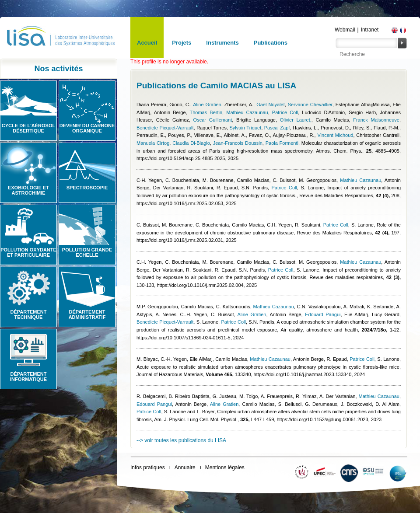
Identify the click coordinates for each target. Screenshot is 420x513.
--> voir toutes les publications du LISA (181, 440)
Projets (182, 43)
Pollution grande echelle (87, 252)
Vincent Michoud (335, 135)
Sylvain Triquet (246, 128)
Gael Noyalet (271, 105)
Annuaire (185, 468)
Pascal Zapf (277, 128)
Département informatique (28, 377)
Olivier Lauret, (296, 120)
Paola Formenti (282, 143)
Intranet (370, 30)
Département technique (29, 314)
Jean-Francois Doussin (238, 143)
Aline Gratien (207, 105)
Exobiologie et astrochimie (28, 190)
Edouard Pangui (323, 314)
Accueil (147, 43)
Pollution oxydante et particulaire (28, 252)
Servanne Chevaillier (310, 105)
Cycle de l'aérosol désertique (28, 128)
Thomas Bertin (206, 112)
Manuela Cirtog (153, 143)
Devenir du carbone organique (87, 128)
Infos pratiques (148, 468)
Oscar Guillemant (213, 120)
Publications (271, 43)
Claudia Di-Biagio (191, 143)
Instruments (222, 43)
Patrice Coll (285, 112)
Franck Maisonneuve (376, 120)
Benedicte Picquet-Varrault (165, 128)
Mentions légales (225, 468)
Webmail (345, 30)
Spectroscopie (87, 188)
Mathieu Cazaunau (247, 112)
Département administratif (87, 314)
